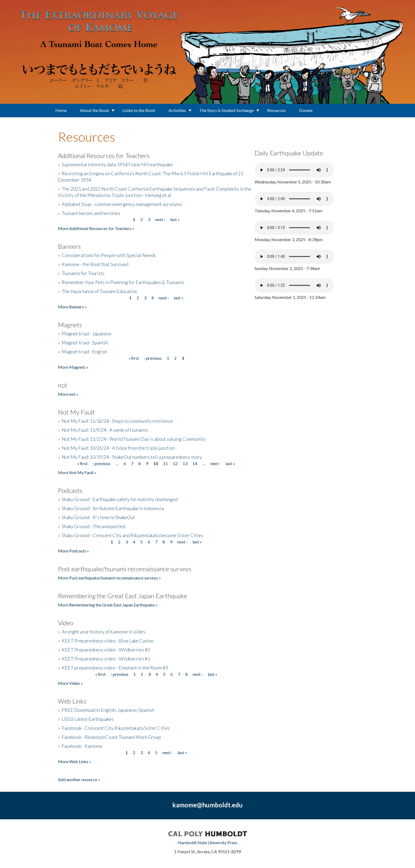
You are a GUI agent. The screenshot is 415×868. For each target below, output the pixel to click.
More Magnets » (73, 367)
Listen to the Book (139, 110)
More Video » (70, 683)
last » (175, 219)
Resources (276, 110)
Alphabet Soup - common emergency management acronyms (122, 204)
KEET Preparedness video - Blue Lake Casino (108, 641)
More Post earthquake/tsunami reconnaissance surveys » (109, 578)
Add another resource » (79, 779)
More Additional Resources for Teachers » (96, 228)
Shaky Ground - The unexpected (93, 526)
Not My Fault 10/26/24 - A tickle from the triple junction (118, 448)
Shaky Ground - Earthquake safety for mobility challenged (120, 499)
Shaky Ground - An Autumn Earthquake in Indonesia (113, 508)
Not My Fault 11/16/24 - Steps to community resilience (117, 421)
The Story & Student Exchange (227, 110)
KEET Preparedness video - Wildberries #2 (106, 650)
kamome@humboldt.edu (207, 805)
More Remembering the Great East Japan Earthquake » (108, 605)
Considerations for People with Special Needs (109, 255)
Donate (306, 110)
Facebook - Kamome (82, 746)
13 (185, 463)
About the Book (94, 110)
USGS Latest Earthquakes (88, 719)
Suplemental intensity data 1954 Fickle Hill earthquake (117, 164)
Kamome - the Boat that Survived (95, 264)
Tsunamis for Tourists (83, 273)
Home (61, 110)
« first (134, 358)
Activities (177, 110)
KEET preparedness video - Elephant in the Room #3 (115, 668)
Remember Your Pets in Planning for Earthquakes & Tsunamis (123, 282)
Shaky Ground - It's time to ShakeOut (98, 517)
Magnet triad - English (84, 352)
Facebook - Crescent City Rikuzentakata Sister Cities (116, 728)
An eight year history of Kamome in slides (103, 632)
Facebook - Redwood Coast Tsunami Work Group (111, 737)
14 (195, 463)
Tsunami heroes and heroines (91, 213)
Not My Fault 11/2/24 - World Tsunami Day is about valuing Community (134, 439)
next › (160, 219)
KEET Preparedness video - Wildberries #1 (106, 659)
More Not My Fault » (77, 472)
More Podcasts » (73, 551)
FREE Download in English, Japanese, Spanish (108, 710)
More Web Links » (75, 761)
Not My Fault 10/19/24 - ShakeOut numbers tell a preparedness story (132, 457)
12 (175, 463)
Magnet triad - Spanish (85, 343)
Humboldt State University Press (207, 842)
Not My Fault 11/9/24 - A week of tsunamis (105, 430)
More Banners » (72, 307)
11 (165, 463)
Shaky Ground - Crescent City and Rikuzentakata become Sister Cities (132, 535)
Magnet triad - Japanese (87, 334)
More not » (68, 394)
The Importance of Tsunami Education (100, 291)
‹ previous (153, 358)
